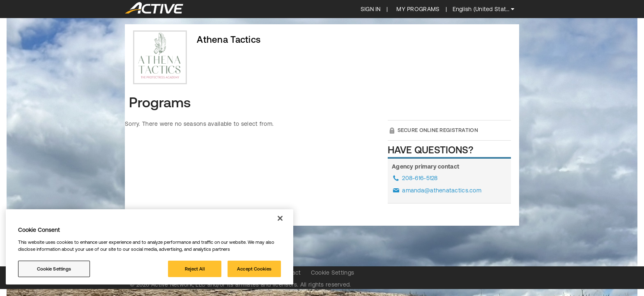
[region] (149, 247)
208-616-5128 (420, 178)
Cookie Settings (332, 273)
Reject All (195, 269)
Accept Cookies (254, 269)
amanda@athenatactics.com (442, 190)
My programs (418, 9)
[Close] (280, 218)
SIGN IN (371, 9)
